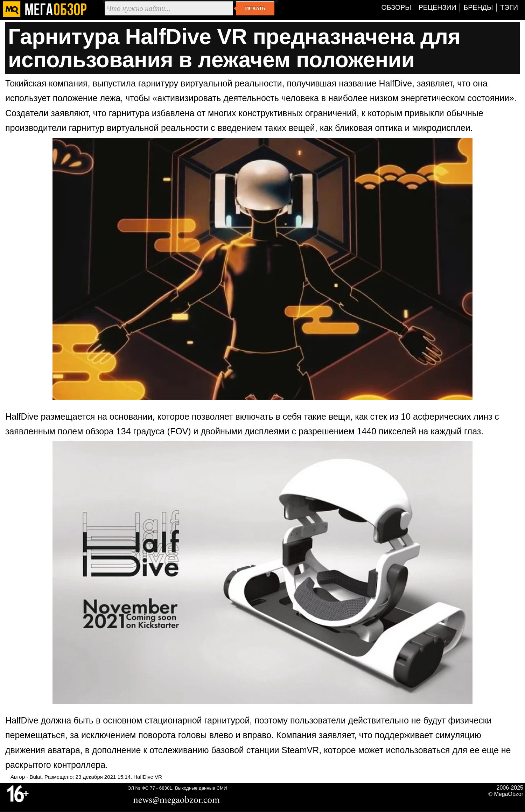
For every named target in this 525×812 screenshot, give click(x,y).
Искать (255, 8)
